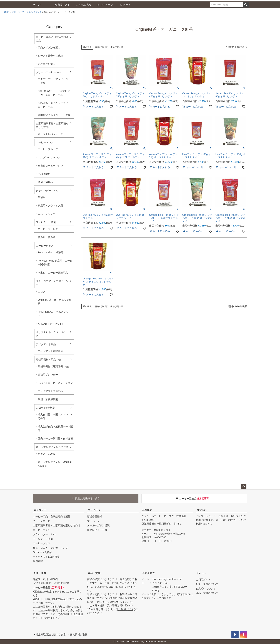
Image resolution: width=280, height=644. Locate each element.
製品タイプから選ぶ (49, 47)
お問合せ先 (148, 573)
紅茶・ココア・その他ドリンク (27, 12)
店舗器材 (38, 561)
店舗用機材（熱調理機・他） (54, 366)
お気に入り (84, 5)
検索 (246, 5)
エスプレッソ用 (47, 214)
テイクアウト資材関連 (50, 351)
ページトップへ (244, 487)
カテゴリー (40, 510)
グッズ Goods (47, 454)
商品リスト (62, 5)
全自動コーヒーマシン (50, 166)
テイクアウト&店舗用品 (46, 557)
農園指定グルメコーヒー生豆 (54, 115)
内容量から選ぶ (47, 64)
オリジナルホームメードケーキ (52, 334)
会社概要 (147, 510)
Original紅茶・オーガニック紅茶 (55, 302)
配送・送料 (40, 573)
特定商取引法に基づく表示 (51, 635)
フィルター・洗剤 (46, 222)
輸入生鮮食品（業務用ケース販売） (55, 428)
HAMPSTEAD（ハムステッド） (53, 314)
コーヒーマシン (45, 142)
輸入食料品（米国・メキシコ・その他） (55, 416)
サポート (201, 573)
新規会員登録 (95, 516)
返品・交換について (207, 593)
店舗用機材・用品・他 (48, 360)
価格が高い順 (117, 47)
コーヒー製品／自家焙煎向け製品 (52, 39)
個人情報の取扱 (79, 635)
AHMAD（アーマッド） (51, 324)
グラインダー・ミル (47, 191)
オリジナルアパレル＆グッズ (52, 447)
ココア (42, 292)
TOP (37, 5)
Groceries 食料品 (45, 408)
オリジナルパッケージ (50, 134)
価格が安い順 (101, 47)
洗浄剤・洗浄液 (47, 237)
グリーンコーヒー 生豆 (49, 72)
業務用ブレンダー (48, 375)
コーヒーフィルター (49, 229)
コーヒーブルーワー (49, 149)
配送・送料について (207, 584)
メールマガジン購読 (98, 525)
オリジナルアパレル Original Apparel (56, 464)
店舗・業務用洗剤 (48, 399)
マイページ (105, 5)
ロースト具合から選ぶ (50, 56)
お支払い (201, 510)
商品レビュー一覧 (97, 530)
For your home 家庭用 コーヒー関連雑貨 (55, 263)
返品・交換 (94, 573)
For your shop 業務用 (51, 252)
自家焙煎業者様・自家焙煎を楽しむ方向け (52, 125)
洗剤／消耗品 (45, 182)
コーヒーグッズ (45, 246)
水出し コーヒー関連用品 (53, 273)
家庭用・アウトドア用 (50, 206)
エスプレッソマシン (49, 157)
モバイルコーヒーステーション (55, 383)
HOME (6, 12)
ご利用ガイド (233, 520)
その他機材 (44, 174)
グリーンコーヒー (43, 521)
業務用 (42, 197)
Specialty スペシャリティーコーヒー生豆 (54, 105)
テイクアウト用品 (46, 344)
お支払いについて (206, 589)
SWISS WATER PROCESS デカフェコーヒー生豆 (54, 93)
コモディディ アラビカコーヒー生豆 (55, 81)
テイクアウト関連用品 (50, 391)
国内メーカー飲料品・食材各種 (55, 438)
